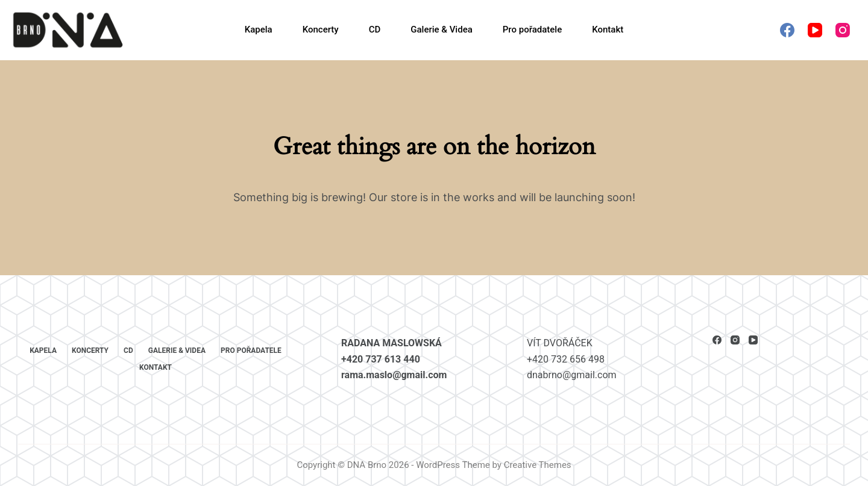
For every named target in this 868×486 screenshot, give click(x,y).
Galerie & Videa (441, 30)
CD (375, 30)
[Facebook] (787, 30)
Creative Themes (538, 465)
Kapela (259, 30)
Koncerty (321, 30)
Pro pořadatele (532, 30)
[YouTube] (815, 30)
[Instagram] (843, 30)
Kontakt (608, 30)
